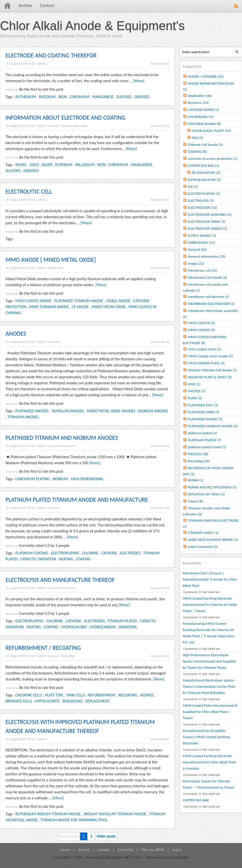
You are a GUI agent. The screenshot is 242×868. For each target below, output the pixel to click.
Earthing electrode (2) (204, 180)
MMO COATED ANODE (34, 301)
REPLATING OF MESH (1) (206, 494)
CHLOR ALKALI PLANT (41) (211, 131)
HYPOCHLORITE (47, 701)
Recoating (68, 656)
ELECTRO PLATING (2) (204, 194)
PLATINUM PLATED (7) (205, 440)
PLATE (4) (195, 398)
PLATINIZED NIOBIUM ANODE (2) (213, 426)
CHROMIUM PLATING (33, 479)
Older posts (106, 836)
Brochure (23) (198, 103)
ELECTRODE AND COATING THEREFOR (51, 55)
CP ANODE (80, 307)
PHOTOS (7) (197, 391)
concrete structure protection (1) (213, 159)
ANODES (16, 333)
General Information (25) (207, 256)
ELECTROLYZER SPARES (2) (207, 228)
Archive (25, 5)
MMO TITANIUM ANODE (49, 307)
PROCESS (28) (198, 454)
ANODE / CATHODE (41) (206, 76)
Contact (47, 5)
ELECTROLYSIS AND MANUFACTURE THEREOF (60, 580)
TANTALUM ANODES (68, 411)
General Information (75, 126)
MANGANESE (103, 97)
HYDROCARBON (103, 627)
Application (56, 268)
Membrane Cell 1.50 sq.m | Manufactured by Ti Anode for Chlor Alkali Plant (210, 579)
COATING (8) (197, 152)
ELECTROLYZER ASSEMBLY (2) (210, 215)
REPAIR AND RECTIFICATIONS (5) (212, 487)
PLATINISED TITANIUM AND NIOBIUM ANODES (62, 438)
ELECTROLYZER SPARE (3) (207, 221)
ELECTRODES (130, 553)
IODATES (147, 695)
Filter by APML (153, 850)
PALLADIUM (85, 165)
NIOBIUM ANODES (153, 411)
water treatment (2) (203, 547)
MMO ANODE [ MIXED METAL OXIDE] (51, 260)
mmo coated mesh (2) (204, 349)
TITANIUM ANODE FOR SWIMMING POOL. (74, 820)
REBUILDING (73, 701)
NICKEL (21, 165)
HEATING (66, 559)
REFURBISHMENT (102, 695)
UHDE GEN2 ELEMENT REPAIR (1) (213, 540)
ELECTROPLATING (65, 553)
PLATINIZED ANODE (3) (205, 419)
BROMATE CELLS (19, 701)
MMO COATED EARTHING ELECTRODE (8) (205, 340)
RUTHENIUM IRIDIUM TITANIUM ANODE (48, 814)
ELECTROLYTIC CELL (29, 191)
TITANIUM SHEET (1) (203, 533)
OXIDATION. (128, 627)
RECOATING (128, 695)
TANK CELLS (75, 695)
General (54, 126)
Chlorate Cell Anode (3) (205, 145)
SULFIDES (124, 97)
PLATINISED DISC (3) (203, 405)
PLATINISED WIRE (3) (204, 412)
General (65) (197, 249)
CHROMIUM (79, 97)
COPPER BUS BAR (196, 800)
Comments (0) (160, 64)
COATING (83, 559)
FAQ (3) (197, 138)
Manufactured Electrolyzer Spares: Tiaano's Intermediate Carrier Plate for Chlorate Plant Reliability (209, 686)
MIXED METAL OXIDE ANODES (111, 411)
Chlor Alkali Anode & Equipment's (92, 26)
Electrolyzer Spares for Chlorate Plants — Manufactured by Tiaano (208, 784)
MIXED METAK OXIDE (109, 307)
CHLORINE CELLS (29, 695)
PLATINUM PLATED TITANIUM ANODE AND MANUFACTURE (77, 500)
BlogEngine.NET (118, 857)
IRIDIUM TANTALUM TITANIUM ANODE (115, 814)
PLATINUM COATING (32, 553)
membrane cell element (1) (208, 297)
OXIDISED (142, 97)
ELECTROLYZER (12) (202, 208)
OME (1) (194, 384)
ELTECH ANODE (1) (202, 235)
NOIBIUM (60, 479)
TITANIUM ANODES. (24, 417)
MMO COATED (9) (201, 330)
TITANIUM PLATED (122, 621)
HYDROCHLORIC (74, 627)
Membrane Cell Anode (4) (207, 277)
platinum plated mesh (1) (207, 447)
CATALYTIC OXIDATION (38, 559)
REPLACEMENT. (98, 701)
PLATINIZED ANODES (32, 411)
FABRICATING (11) (201, 242)
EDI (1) (193, 187)
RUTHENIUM (26, 97)
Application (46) (200, 96)
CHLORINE (90, 553)
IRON (62, 97)
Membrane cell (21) (203, 270)
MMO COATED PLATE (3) (206, 363)
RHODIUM (47, 97)
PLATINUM (64, 165)
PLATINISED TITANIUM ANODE (79, 301)
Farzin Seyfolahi (176, 857)
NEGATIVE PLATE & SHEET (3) (210, 377)
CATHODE (109, 553)
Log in (177, 850)
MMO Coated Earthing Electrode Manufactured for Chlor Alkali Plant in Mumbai (209, 762)
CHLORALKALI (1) (201, 117)
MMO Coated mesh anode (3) (210, 356)
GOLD (34, 165)
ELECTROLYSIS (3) (201, 201)
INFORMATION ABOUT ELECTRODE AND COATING (65, 117)
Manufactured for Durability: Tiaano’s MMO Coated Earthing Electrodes (206, 737)
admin (42, 64)
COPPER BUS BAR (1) (203, 166)
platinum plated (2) (202, 433)
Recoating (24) (199, 461)
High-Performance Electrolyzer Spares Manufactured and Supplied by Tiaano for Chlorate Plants (209, 661)
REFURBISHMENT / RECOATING (43, 648)
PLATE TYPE (54, 695)
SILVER (47, 165)
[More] (139, 81)
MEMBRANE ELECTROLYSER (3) (211, 304)
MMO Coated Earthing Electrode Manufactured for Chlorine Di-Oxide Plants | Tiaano (210, 605)
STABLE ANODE (118, 301)
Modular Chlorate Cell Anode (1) (212, 370)
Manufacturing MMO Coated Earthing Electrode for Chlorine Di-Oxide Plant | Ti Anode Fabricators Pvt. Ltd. (209, 633)
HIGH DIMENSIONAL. (88, 479)
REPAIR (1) (196, 480)
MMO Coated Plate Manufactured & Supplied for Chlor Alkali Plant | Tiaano (210, 712)
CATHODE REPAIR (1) (203, 110)
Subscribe (126, 850)
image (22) (196, 263)
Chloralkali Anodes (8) (204, 124)
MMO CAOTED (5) (201, 323)
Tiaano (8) (195, 501)
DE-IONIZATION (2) (206, 173)
